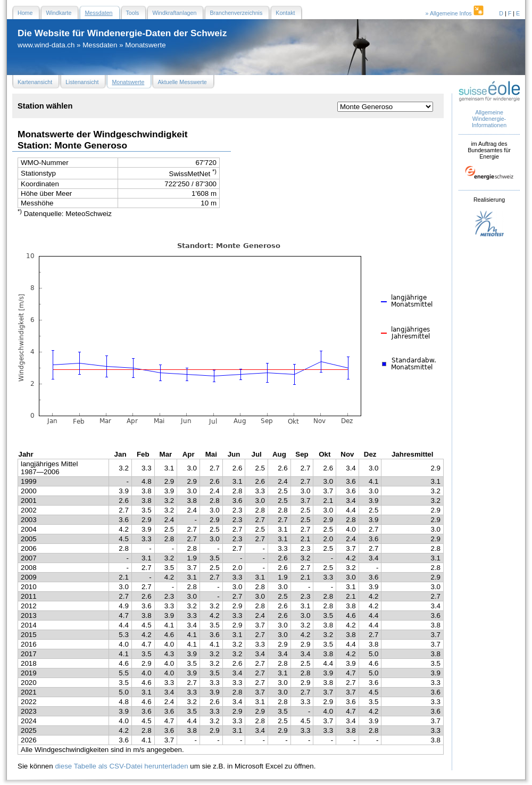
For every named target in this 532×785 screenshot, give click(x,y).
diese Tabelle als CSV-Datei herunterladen (121, 766)
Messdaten (100, 45)
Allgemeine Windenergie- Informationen (489, 119)
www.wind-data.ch (46, 45)
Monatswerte (145, 45)
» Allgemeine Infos (455, 13)
